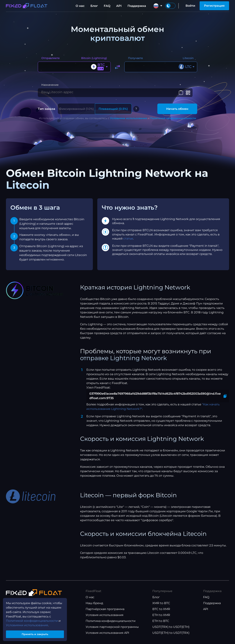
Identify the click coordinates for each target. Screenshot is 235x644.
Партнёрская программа (105, 611)
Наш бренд (94, 605)
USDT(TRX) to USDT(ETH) (171, 629)
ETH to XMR (161, 617)
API (119, 6)
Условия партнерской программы (112, 629)
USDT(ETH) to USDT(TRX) (171, 635)
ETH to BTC (161, 623)
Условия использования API (107, 635)
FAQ (107, 6)
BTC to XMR (161, 611)
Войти (190, 6)
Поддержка (137, 6)
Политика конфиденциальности (111, 623)
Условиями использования (129, 120)
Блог (94, 6)
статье (128, 241)
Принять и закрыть (35, 634)
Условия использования (105, 617)
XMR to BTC (161, 605)
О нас (80, 6)
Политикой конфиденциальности (173, 120)
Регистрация (214, 6)
